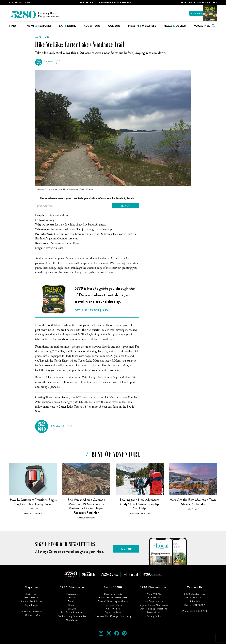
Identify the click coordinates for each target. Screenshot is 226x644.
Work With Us (154, 594)
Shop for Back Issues (31, 601)
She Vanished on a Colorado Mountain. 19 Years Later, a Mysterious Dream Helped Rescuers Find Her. (86, 506)
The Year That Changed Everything (113, 616)
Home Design (175, 26)
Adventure (92, 26)
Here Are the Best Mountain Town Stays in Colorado (193, 502)
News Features (39, 26)
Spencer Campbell (33, 514)
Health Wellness (142, 26)
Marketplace (72, 620)
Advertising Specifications (154, 609)
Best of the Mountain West (113, 598)
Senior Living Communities (72, 616)
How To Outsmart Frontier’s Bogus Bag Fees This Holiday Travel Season (33, 504)
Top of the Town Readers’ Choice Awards (106, 3)
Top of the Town (113, 612)
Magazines (202, 26)
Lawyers (72, 609)
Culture (114, 26)
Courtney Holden (140, 514)
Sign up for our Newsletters (154, 605)
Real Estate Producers (72, 612)
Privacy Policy (154, 616)
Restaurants (72, 594)
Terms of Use (154, 612)
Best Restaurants (113, 594)
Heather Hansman (86, 518)
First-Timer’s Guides (113, 605)
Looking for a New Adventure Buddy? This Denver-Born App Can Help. (140, 504)
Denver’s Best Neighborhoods (113, 601)
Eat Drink (67, 26)
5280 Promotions (20, 3)
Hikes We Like (113, 609)
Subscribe (196, 14)
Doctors (72, 605)
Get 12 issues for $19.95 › (92, 310)
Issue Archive (31, 598)
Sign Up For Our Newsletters (199, 3)
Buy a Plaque (31, 605)
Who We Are (154, 598)
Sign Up (126, 206)
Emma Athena (52, 61)
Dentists (72, 601)
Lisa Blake (193, 509)
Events (72, 598)
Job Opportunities (154, 601)
